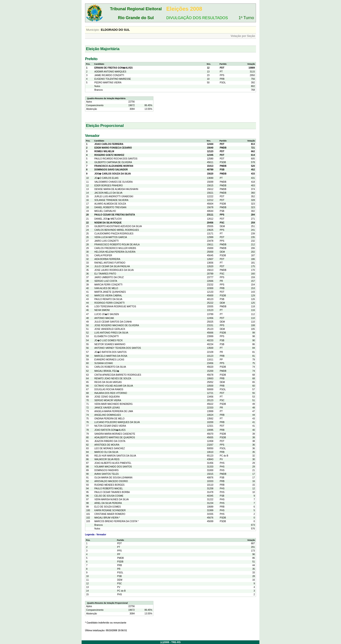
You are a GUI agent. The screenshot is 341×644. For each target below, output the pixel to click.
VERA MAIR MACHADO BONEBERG (114, 404)
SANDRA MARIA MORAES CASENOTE (115, 434)
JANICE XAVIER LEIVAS (107, 408)
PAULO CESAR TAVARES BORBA (112, 492)
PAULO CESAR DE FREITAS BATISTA (115, 215)
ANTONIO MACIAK (104, 318)
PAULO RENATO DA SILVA (108, 299)
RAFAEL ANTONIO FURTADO (110, 263)
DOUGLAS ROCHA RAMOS (109, 389)
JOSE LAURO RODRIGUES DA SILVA (114, 270)
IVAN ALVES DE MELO (106, 288)
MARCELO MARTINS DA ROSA (111, 356)
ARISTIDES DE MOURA (107, 445)
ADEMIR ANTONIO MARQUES (110, 72)
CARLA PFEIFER (103, 255)
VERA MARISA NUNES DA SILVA (112, 499)
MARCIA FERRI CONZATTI (108, 285)
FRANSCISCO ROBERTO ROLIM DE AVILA (117, 245)
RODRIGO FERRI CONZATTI (110, 303)
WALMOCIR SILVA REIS (107, 459)
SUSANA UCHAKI (104, 363)
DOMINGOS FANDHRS (106, 470)
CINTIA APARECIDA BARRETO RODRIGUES (118, 375)
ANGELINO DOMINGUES (108, 415)
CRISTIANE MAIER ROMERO (110, 514)
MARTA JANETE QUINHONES (110, 292)
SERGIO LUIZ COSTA (106, 281)
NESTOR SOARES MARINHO (110, 344)
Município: (93, 30)
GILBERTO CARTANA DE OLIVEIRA (113, 162)
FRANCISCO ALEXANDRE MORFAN (114, 166)
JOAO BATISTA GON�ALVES (110, 430)
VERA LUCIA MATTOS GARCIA (111, 237)
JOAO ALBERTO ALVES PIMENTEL (113, 463)
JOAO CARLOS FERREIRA (109, 144)
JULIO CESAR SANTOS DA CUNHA (113, 322)
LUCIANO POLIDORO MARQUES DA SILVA (117, 422)
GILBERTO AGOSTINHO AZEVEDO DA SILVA (118, 226)
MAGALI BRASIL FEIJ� (107, 371)
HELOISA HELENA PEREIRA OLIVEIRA (115, 252)
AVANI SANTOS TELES (107, 474)
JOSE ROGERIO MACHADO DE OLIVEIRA (117, 325)
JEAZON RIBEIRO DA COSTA (110, 441)
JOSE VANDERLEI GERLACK (110, 329)
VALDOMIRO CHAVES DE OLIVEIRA (114, 182)
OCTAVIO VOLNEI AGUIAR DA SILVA (114, 386)
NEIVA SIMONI (102, 310)
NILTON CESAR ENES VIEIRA (110, 426)
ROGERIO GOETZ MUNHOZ (109, 155)
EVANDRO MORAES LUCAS (109, 360)
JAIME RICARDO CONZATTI (109, 75)
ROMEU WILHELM (104, 151)
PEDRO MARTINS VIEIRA (108, 83)
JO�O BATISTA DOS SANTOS (110, 352)
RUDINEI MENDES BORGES (109, 485)
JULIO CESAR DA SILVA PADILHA (112, 266)
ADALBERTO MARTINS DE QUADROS (115, 437)
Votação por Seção (243, 36)
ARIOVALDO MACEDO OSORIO (111, 481)
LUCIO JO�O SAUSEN (107, 314)
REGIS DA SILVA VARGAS (108, 382)
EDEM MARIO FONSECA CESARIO (113, 148)
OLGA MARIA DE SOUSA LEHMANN (113, 478)
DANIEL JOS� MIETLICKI (108, 219)
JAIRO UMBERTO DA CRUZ (109, 277)
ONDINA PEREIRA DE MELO (109, 419)
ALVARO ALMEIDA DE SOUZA (110, 204)
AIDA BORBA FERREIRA (107, 259)
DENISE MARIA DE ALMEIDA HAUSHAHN (116, 189)
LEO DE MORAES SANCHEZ (110, 448)
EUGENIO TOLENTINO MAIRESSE (113, 79)
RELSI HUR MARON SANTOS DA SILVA (115, 456)
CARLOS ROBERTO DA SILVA (110, 367)
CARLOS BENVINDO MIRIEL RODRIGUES (117, 230)
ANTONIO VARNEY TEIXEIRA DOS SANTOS (118, 348)
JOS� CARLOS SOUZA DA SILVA (113, 174)
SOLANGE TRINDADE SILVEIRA (111, 200)
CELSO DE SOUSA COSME (109, 496)
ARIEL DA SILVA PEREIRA (108, 503)
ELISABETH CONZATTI (107, 336)
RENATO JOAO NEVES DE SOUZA (113, 378)
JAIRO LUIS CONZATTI (107, 241)
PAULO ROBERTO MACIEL (109, 489)
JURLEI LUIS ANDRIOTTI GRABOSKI (114, 196)
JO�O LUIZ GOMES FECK (108, 340)
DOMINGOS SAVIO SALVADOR (111, 170)
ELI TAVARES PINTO (105, 274)
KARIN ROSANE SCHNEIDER (110, 510)
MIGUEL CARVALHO (105, 211)
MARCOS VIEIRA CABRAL (108, 296)
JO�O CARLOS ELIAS (106, 178)
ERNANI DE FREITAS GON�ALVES (114, 68)
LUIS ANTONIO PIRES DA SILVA (111, 333)
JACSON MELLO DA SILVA (108, 193)
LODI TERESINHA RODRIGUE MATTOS (115, 307)
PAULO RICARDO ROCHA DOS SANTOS (116, 159)
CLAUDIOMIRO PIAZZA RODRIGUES (114, 234)
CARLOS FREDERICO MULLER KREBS (115, 248)
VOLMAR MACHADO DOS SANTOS (113, 467)
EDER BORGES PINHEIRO (108, 186)
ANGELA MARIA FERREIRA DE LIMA (114, 411)
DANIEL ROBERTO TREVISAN (110, 207)
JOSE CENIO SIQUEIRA (107, 397)
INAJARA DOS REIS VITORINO (111, 393)
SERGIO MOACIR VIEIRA (108, 400)
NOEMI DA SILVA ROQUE (108, 223)
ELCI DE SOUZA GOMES (108, 507)
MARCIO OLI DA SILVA (106, 452)
